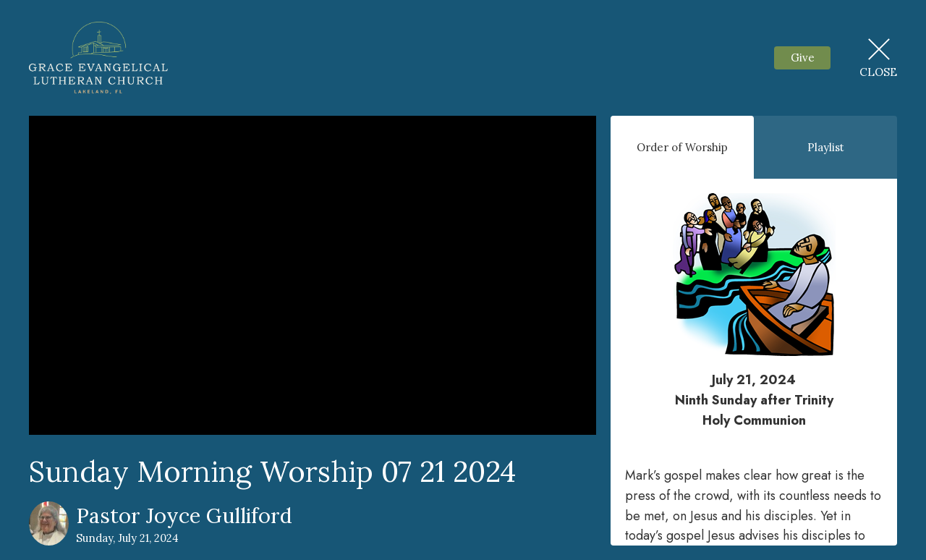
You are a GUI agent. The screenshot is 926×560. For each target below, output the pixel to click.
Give (803, 58)
